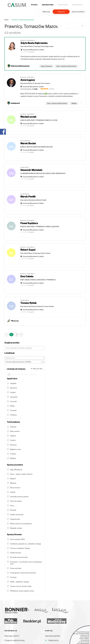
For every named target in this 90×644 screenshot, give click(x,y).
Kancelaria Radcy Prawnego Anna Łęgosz (35, 83)
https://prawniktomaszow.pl (20, 66)
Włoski (12, 406)
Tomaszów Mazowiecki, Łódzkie (33, 50)
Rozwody (13, 510)
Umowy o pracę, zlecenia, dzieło (21, 586)
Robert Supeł (28, 250)
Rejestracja (46, 12)
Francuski (13, 401)
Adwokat (13, 427)
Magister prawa (15, 449)
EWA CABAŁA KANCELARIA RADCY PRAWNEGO (38, 280)
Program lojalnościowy (15, 640)
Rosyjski (13, 392)
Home (6, 20)
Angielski (13, 383)
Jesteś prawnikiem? (78, 12)
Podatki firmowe (16, 553)
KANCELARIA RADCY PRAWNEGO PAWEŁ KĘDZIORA (40, 227)
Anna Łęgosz (28, 80)
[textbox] (25, 358)
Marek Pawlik (28, 197)
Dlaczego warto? (77, 5)
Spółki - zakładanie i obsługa (20, 582)
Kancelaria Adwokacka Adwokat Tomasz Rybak (37, 306)
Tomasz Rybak (28, 303)
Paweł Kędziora (29, 223)
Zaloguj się (61, 12)
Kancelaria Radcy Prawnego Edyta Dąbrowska (37, 46)
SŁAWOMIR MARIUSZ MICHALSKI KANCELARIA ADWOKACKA (43, 173)
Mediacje (13, 483)
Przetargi (13, 577)
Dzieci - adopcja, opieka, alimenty (66, 66)
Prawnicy (34, 5)
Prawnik (13, 454)
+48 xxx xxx (15, 321)
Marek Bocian (28, 143)
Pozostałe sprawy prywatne (19, 497)
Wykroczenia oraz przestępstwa (21, 524)
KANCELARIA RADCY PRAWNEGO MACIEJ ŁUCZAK (39, 120)
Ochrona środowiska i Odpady (20, 548)
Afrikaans (13, 415)
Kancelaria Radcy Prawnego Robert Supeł (35, 253)
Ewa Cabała (27, 276)
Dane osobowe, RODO (18, 539)
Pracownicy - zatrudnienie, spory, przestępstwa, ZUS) (26, 563)
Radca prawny (15, 431)
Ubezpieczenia (15, 519)
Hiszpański (14, 397)
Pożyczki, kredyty (16, 501)
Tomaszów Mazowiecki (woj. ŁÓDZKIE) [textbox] (24, 362)
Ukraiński (13, 410)
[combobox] (25, 358)
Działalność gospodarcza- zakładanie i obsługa (26, 544)
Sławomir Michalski (31, 170)
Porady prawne (63, 5)
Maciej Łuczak (28, 117)
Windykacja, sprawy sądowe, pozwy (22, 591)
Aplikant (13, 436)
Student (13, 440)
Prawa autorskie (16, 568)
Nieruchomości (15, 488)
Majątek (74, 103)
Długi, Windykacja (46, 66)
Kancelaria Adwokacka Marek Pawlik (33, 200)
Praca (12, 506)
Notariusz (13, 445)
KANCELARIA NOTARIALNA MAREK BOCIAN (37, 147)
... (80, 66)
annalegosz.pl (15, 103)
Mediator (13, 458)
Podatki (13, 492)
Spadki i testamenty (17, 515)
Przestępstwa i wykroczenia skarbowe (23, 573)
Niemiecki (14, 388)
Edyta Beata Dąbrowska (34, 43)
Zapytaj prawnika (48, 5)
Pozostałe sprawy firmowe (19, 557)
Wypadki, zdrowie (16, 528)
